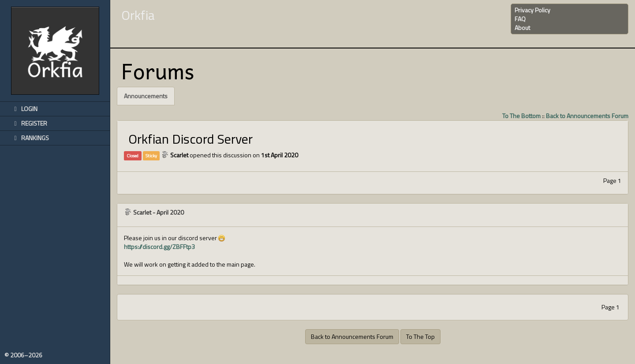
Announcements (146, 96)
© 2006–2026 (23, 355)
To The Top (420, 336)
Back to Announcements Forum (587, 116)
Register (29, 123)
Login (24, 109)
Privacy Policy (532, 10)
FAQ (520, 19)
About (522, 28)
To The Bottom (521, 116)
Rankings (30, 138)
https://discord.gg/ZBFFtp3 (159, 247)
